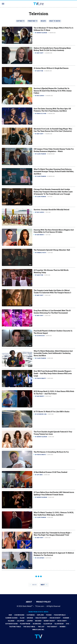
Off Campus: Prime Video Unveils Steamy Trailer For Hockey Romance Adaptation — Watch (54, 150)
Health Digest (41, 618)
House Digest (55, 618)
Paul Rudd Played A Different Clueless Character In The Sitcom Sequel (53, 332)
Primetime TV (33, 21)
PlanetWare (25, 624)
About (29, 602)
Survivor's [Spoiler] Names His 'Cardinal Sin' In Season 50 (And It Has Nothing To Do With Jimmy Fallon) (53, 91)
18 (31, 245)
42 (31, 184)
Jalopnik (21, 621)
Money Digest (49, 621)
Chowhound (19, 615)
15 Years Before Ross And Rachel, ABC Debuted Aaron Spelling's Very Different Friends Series (54, 493)
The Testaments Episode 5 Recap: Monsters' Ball (52, 250)
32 (31, 568)
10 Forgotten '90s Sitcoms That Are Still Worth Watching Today (51, 271)
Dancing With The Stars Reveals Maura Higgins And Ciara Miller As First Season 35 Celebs (54, 231)
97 (31, 487)
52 (31, 548)
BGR (10, 615)
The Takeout (52, 627)
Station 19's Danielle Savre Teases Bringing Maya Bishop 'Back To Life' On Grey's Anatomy (52, 49)
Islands (11, 621)
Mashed (38, 621)
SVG (68, 624)
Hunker (66, 618)
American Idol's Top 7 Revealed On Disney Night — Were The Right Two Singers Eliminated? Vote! (53, 534)
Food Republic (60, 615)
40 (31, 225)
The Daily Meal (29, 627)
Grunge (30, 618)
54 (31, 285)
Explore (40, 615)
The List (41, 627)
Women (62, 627)
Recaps (43, 21)
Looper (30, 621)
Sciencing (37, 624)
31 (31, 366)
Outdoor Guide (11, 624)
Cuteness (31, 615)
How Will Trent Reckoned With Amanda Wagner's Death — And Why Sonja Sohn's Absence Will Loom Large (53, 373)
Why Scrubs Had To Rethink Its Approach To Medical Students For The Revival (54, 554)
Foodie (49, 615)
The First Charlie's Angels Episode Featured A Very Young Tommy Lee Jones (53, 433)
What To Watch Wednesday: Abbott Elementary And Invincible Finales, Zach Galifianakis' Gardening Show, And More (53, 353)
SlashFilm (48, 624)
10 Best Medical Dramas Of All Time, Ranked (50, 472)
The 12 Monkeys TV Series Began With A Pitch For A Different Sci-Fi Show (53, 29)
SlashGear (59, 624)
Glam (22, 618)
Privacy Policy (43, 602)
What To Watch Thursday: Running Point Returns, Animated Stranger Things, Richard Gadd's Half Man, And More (54, 171)
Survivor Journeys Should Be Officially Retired (51, 210)
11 (31, 467)
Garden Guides (11, 618)
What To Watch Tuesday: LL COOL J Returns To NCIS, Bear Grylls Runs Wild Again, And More (54, 514)
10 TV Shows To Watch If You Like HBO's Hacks (52, 412)
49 (31, 528)
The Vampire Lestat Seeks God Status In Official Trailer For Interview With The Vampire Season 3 (52, 292)
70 (31, 386)
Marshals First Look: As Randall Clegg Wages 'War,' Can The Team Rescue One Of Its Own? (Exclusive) (53, 130)
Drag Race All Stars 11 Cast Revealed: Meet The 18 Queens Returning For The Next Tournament (52, 312)
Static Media (27, 606)
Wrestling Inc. (39, 630)
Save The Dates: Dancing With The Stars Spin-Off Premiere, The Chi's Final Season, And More (52, 110)
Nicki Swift (62, 621)
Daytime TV (20, 21)
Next (43, 585)
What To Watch (55, 21)
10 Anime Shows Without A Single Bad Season (51, 68)
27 (31, 406)
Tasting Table (15, 627)
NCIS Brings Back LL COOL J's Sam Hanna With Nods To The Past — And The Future (54, 392)
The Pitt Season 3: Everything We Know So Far (51, 452)
